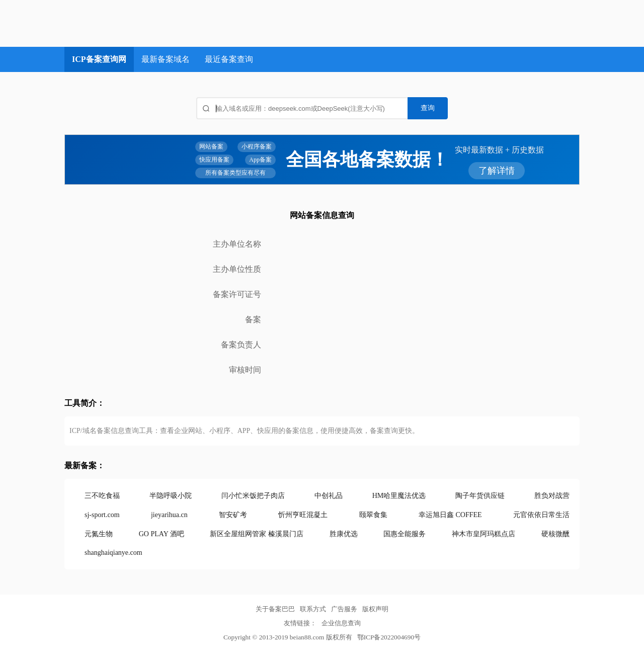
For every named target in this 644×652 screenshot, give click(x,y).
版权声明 (375, 609)
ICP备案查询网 (99, 59)
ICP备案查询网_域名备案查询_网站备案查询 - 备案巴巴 (143, 23)
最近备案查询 (229, 59)
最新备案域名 (166, 59)
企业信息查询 (341, 623)
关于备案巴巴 (275, 609)
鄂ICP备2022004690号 (389, 637)
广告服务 (344, 609)
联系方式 (313, 609)
